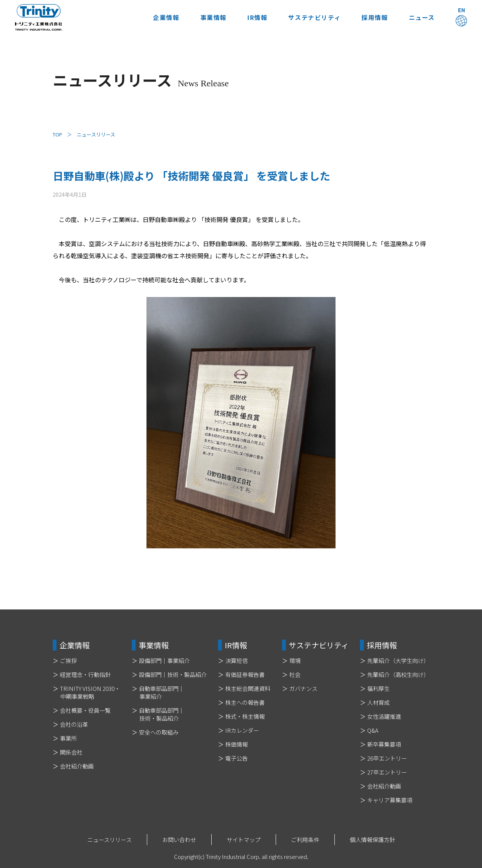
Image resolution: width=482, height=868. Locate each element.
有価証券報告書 (245, 674)
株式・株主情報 (245, 716)
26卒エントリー (387, 758)
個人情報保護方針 (372, 840)
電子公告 (236, 758)
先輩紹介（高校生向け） (398, 674)
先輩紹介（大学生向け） (398, 661)
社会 (295, 674)
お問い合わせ (179, 840)
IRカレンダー (242, 730)
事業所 (68, 738)
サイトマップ (244, 840)
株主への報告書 (245, 702)
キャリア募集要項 (390, 800)
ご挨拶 (68, 661)
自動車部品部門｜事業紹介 (162, 692)
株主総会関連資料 (248, 688)
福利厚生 (378, 688)
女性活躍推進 (384, 716)
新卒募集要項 (384, 744)
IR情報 (257, 17)
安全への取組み (159, 732)
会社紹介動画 (77, 766)
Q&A (373, 730)
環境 (295, 661)
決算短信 (236, 661)
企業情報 (166, 17)
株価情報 (236, 744)
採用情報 (375, 17)
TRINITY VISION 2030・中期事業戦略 (90, 692)
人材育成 (378, 702)
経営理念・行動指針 (85, 674)
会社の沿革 (74, 724)
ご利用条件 (305, 840)
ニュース (422, 17)
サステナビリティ (314, 17)
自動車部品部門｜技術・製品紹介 (162, 714)
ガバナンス (303, 688)
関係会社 (71, 752)
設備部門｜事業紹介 (164, 661)
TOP (57, 134)
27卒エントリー (387, 772)
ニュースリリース (110, 840)
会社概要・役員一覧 (85, 710)
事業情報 (214, 17)
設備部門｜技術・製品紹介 (173, 674)
